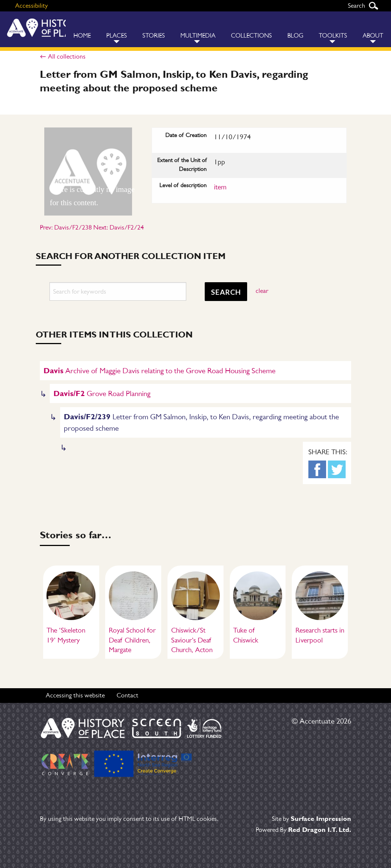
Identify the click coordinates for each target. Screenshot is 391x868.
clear (262, 291)
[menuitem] (82, 29)
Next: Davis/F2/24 (119, 227)
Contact (127, 695)
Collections (251, 36)
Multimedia (198, 36)
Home (82, 36)
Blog (295, 36)
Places (117, 36)
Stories (154, 36)
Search (373, 6)
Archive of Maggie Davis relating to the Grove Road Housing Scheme (160, 370)
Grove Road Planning (102, 393)
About (373, 36)
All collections (67, 56)
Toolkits (333, 36)
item (220, 187)
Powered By (303, 830)
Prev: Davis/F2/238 (66, 227)
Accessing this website (75, 695)
